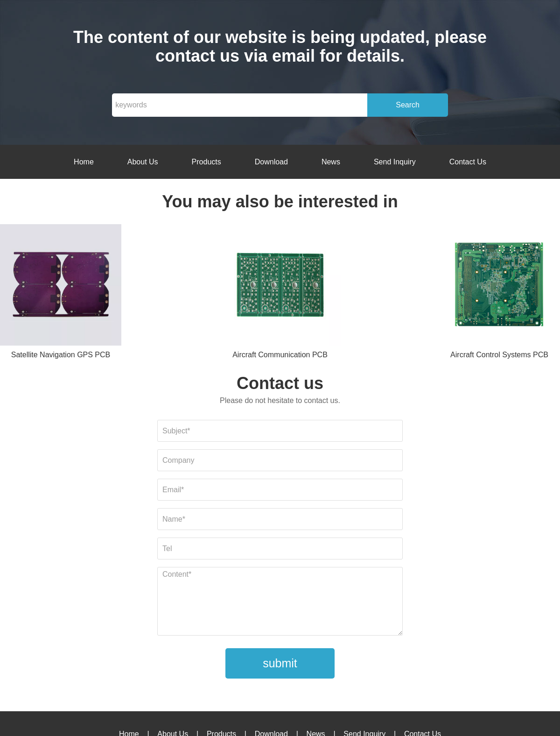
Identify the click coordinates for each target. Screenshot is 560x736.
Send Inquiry (395, 162)
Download (271, 162)
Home (84, 162)
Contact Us (468, 162)
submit (280, 663)
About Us (143, 162)
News (331, 162)
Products (206, 162)
